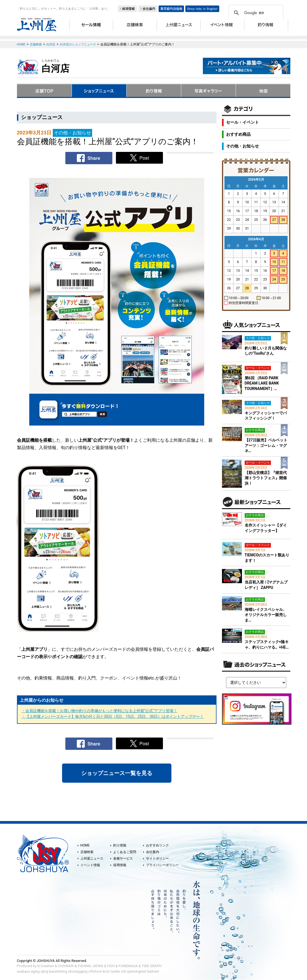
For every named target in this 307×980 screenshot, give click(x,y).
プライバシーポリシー (162, 865)
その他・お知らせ (242, 146)
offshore (95, 971)
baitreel (153, 971)
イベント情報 (90, 865)
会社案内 (153, 852)
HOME (85, 845)
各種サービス (123, 858)
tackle (115, 971)
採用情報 (120, 865)
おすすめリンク (157, 845)
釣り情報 (120, 845)
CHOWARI (66, 966)
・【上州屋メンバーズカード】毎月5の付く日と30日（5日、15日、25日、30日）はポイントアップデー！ (113, 716)
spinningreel (136, 971)
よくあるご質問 (125, 852)
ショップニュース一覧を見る (117, 773)
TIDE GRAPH (152, 966)
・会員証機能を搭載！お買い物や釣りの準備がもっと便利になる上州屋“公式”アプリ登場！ (100, 711)
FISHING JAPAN (90, 966)
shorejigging (78, 971)
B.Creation (46, 966)
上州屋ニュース (92, 858)
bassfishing (58, 971)
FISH (111, 966)
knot (106, 971)
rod (123, 971)
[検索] (255, 13)
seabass (24, 971)
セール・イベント (242, 122)
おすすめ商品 (238, 134)
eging (35, 971)
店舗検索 (87, 852)
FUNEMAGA (128, 966)
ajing (44, 971)
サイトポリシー (157, 858)
